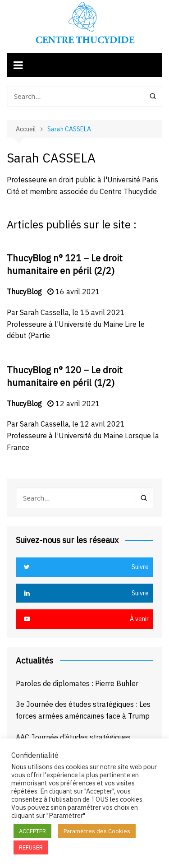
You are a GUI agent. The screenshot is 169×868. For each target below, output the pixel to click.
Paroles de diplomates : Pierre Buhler (77, 683)
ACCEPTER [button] (32, 831)
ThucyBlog (24, 292)
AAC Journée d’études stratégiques (73, 737)
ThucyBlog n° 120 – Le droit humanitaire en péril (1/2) (65, 376)
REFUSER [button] (31, 847)
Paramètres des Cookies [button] (97, 831)
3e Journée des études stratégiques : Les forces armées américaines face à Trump (83, 710)
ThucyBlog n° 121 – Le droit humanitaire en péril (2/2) (65, 264)
